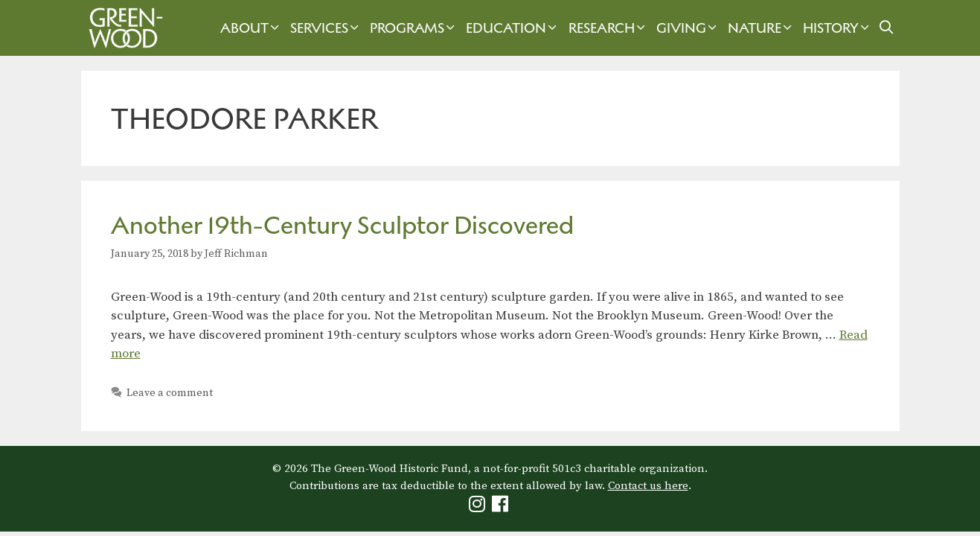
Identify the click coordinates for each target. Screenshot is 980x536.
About (252, 28)
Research (609, 28)
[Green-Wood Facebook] (502, 507)
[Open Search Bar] (886, 28)
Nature (762, 28)
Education (513, 28)
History (838, 28)
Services (326, 28)
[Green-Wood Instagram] (479, 507)
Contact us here (648, 486)
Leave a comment (170, 393)
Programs (414, 28)
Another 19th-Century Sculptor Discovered (342, 225)
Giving (688, 28)
